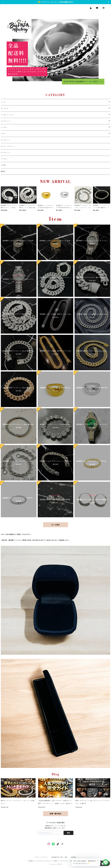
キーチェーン (5, 153)
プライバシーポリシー (42, 857)
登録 (68, 833)
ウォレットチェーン (8, 146)
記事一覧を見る (56, 814)
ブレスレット (5, 121)
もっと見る (56, 525)
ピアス (3, 134)
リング (3, 102)
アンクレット (5, 140)
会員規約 (73, 857)
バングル (4, 127)
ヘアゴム (4, 159)
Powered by (55, 864)
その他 (3, 165)
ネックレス (5, 108)
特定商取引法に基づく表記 (59, 857)
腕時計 (3, 171)
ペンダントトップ (7, 115)
